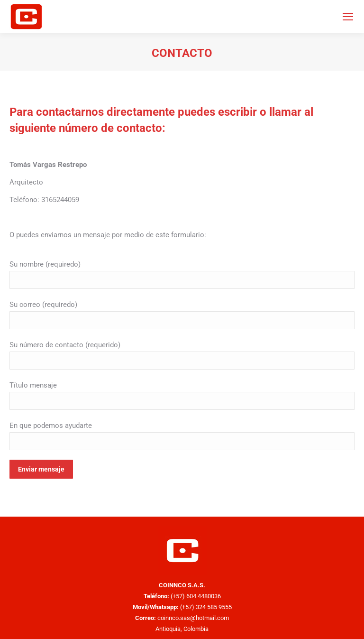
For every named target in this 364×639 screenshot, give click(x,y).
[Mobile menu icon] (348, 17)
